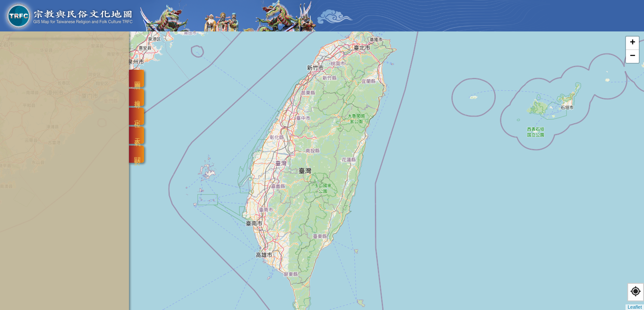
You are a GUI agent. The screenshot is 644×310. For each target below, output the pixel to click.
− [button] (633, 56)
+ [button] (633, 43)
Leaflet (635, 307)
